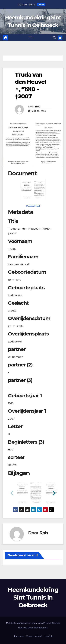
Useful (48, 636)
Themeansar (40, 628)
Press (29, 636)
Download (33, 206)
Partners (19, 636)
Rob (38, 107)
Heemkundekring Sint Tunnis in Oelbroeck (33, 597)
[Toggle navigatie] (30, 38)
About (39, 636)
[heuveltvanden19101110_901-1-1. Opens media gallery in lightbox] (33, 189)
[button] (54, 38)
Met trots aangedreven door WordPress (28, 623)
